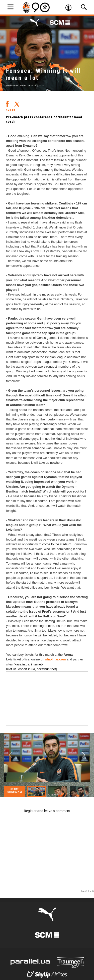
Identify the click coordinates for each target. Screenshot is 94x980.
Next (83, 755)
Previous (11, 755)
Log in (70, 8)
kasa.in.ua (22, 664)
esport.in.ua (27, 669)
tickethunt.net (46, 669)
